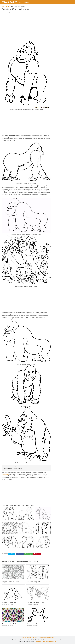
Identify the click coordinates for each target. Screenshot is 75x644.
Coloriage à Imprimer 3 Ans (9, 602)
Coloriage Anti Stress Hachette (10, 624)
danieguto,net (5, 474)
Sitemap (52, 638)
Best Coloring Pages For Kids (50, 641)
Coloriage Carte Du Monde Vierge (35, 602)
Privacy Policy (47, 638)
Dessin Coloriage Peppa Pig (34, 624)
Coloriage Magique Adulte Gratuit (11, 581)
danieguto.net (9, 2)
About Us (41, 638)
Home (20, 2)
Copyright (29, 638)
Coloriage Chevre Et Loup (33, 581)
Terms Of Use (35, 638)
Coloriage (26, 2)
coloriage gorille (8, 558)
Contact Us (23, 638)
